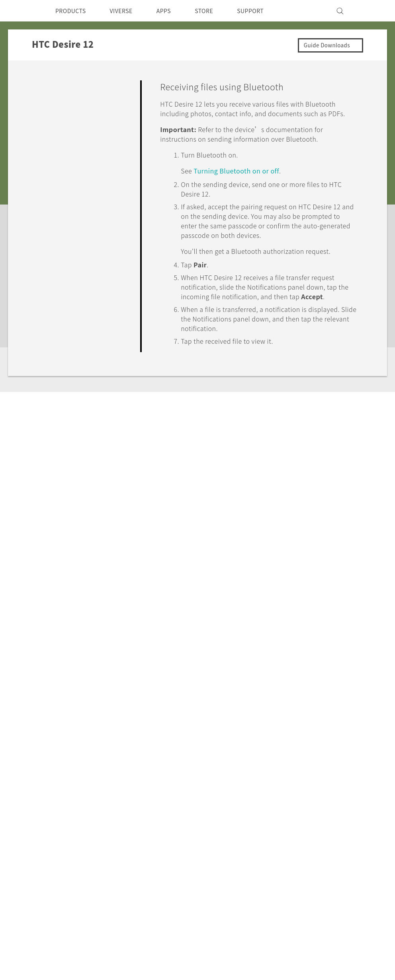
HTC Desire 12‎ (98, 703)
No (343, 418)
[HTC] (22, 11)
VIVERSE (128, 11)
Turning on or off (243, 180)
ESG (244, 780)
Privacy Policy (259, 801)
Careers (249, 823)
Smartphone (75, 791)
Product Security (263, 812)
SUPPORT (267, 11)
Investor (250, 791)
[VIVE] (372, 11)
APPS (174, 11)
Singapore (40, 798)
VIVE (64, 820)
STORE (217, 11)
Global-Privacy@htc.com (343, 907)
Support (51, 703)
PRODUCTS (73, 11)
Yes (311, 418)
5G (61, 780)
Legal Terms (365, 887)
